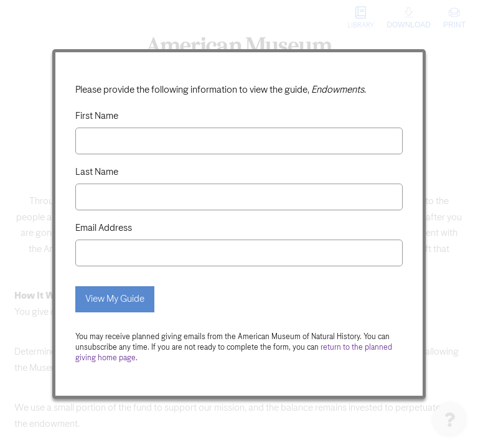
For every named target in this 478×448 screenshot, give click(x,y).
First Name (97, 116)
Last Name (97, 172)
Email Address (104, 228)
